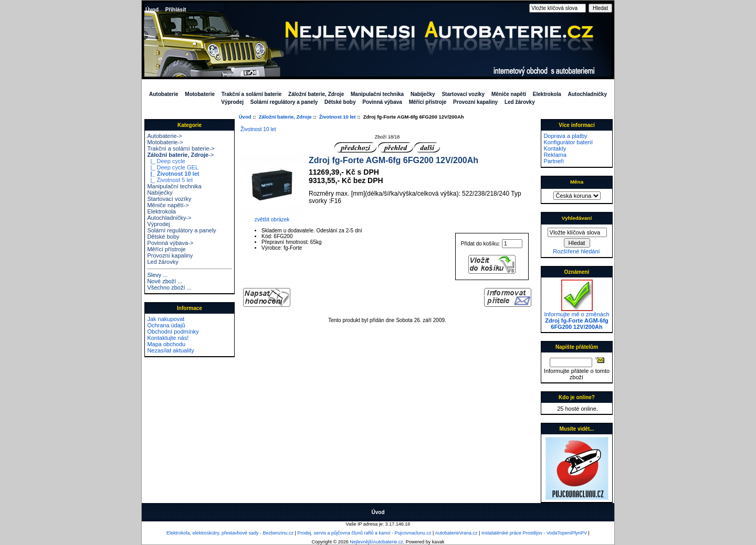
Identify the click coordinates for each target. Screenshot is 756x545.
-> (180, 155)
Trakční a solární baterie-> (181, 148)
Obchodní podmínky (173, 332)
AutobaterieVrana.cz (456, 533)
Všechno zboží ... (169, 287)
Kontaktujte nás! (168, 338)
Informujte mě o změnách (576, 318)
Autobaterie (164, 94)
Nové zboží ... (165, 281)
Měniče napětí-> (168, 205)
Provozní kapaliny (475, 102)
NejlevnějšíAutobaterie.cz (376, 542)
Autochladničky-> (169, 218)
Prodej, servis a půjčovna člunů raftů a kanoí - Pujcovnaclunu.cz (364, 533)
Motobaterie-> (165, 142)
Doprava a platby (565, 136)
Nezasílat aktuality (170, 350)
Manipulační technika (377, 94)
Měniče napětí (509, 94)
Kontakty (555, 148)
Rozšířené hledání (576, 251)
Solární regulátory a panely (284, 102)
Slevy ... (157, 275)
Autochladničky (587, 94)
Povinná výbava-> (170, 243)
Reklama (555, 155)
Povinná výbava (382, 102)
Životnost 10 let (338, 117)
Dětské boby (340, 102)
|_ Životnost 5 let (170, 180)
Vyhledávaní (577, 218)
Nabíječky (423, 94)
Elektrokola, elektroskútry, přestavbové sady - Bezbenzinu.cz (230, 533)
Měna (577, 182)
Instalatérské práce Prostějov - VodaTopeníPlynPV (534, 533)
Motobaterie (200, 94)
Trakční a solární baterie (252, 94)
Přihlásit (176, 10)
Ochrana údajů (166, 325)
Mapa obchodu (166, 344)
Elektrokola (547, 94)
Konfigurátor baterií (568, 142)
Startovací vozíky (463, 94)
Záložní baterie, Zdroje (285, 117)
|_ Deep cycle (166, 161)
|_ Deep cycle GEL (173, 167)
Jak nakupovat (166, 319)
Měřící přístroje (428, 102)
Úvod (152, 10)
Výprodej (232, 102)
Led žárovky (520, 102)
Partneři (554, 161)
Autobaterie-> (164, 136)
